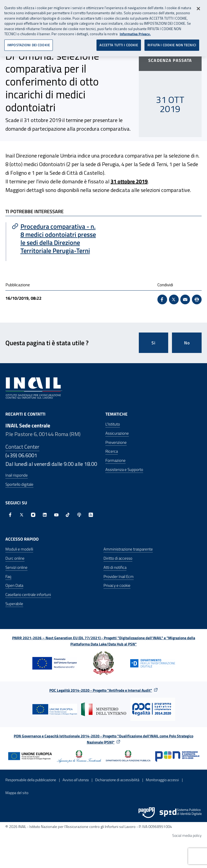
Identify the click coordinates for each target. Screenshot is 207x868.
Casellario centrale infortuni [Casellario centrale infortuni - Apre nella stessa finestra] (28, 594)
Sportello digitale (19, 484)
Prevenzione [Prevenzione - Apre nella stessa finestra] (116, 442)
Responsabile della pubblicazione (31, 780)
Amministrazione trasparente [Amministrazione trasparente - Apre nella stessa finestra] (128, 549)
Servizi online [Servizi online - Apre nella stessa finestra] (16, 567)
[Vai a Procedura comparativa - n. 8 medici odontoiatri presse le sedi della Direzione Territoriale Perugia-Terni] (55, 238)
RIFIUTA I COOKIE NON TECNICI (172, 43)
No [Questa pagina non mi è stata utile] (187, 343)
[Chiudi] (198, 6)
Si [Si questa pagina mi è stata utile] (153, 343)
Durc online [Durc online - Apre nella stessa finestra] (15, 558)
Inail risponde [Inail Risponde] (17, 475)
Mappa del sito (17, 793)
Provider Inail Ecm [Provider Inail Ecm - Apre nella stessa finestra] (119, 576)
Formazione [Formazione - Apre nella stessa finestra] (115, 460)
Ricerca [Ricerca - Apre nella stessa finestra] (112, 451)
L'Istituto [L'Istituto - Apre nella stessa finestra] (113, 424)
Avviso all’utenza (76, 780)
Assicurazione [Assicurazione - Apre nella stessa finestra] (117, 433)
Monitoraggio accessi (162, 780)
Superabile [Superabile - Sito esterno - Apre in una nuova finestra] (14, 604)
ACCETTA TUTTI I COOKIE (119, 43)
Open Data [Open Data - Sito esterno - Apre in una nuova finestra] (14, 585)
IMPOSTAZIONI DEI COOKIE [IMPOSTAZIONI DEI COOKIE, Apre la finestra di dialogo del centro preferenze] (29, 43)
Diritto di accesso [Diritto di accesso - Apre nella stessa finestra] (118, 558)
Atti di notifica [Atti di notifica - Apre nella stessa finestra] (115, 567)
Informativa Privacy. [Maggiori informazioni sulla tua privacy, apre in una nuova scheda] (135, 32)
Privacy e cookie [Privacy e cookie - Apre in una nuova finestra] (117, 585)
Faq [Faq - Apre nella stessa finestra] (8, 576)
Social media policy (187, 835)
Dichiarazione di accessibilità (117, 780)
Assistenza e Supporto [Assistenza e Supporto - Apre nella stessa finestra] (124, 469)
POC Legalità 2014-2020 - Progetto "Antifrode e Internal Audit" (101, 690)
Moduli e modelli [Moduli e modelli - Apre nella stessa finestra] (19, 549)
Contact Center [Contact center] (22, 447)
